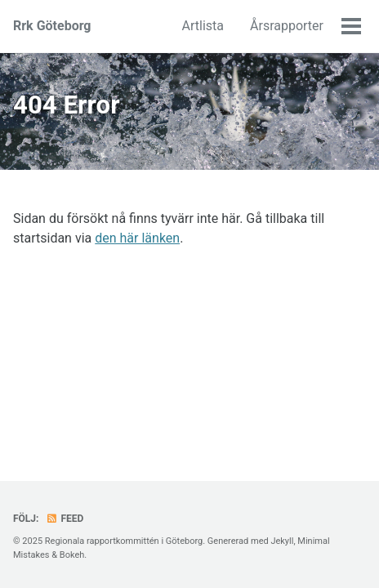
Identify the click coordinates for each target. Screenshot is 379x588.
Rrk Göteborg (52, 26)
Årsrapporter (287, 26)
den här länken (137, 238)
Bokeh (72, 555)
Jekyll (282, 541)
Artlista (203, 26)
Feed (65, 519)
